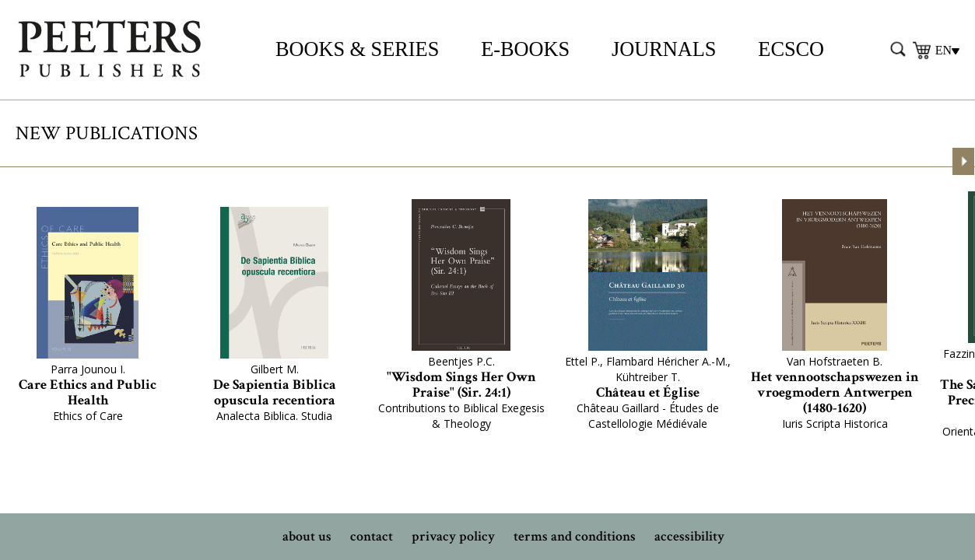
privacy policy (453, 536)
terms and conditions (575, 536)
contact (372, 536)
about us (307, 536)
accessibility (689, 536)
